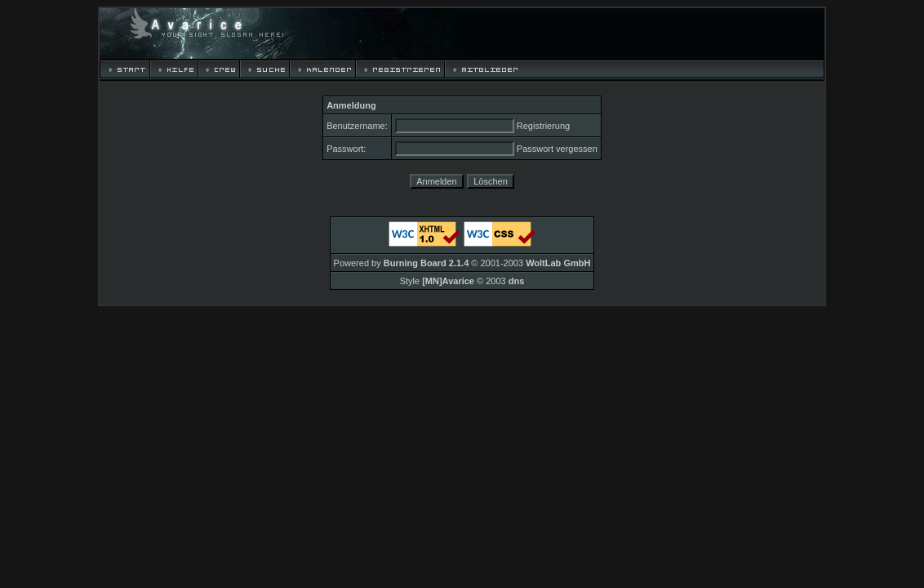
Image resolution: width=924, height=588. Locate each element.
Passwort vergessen (557, 149)
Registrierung (543, 126)
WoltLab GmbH (558, 263)
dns (517, 281)
